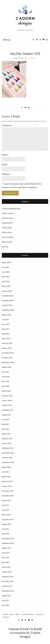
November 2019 (8, 301)
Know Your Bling (8, 237)
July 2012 (5, 600)
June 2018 (6, 377)
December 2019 (8, 296)
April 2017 (6, 429)
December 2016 (8, 448)
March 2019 (6, 339)
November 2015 (8, 491)
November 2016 (8, 453)
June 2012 (6, 605)
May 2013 (6, 558)
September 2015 (8, 496)
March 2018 (6, 391)
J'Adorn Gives (7, 232)
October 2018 (7, 358)
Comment (7, 125)
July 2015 (5, 505)
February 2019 (7, 343)
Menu (7, 40)
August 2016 (6, 467)
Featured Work (7, 223)
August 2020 (6, 262)
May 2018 (6, 381)
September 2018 (8, 362)
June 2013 (6, 553)
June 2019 (6, 324)
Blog (18, 614)
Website (6, 174)
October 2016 (7, 458)
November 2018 (8, 353)
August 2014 (6, 524)
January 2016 (7, 486)
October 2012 (7, 586)
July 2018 (5, 372)
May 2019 (6, 329)
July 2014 (5, 529)
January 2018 (7, 400)
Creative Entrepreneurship (11, 209)
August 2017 (6, 415)
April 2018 (6, 386)
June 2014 (6, 534)
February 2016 (7, 481)
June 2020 (6, 272)
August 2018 (6, 367)
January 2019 (7, 348)
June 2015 (6, 510)
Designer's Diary (8, 218)
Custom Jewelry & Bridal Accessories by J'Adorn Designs (25, 633)
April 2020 (6, 281)
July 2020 (5, 267)
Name (5, 155)
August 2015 (6, 500)
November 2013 (8, 539)
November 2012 (8, 581)
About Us (40, 614)
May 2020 (6, 277)
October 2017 (7, 405)
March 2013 (6, 567)
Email (5, 164)
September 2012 (8, 591)
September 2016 (8, 462)
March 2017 (6, 434)
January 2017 (7, 443)
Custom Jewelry (8, 213)
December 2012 (8, 577)
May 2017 (6, 424)
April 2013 (6, 562)
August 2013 (6, 548)
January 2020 (7, 291)
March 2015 (6, 515)
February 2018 (7, 396)
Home (5, 614)
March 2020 (6, 286)
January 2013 (7, 572)
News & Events (7, 242)
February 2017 (7, 439)
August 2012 (6, 596)
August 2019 (6, 315)
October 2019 (7, 305)
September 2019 (8, 310)
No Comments (30, 58)
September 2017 (8, 410)
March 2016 (6, 477)
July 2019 (5, 320)
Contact (6, 617)
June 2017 (6, 420)
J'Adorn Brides (7, 228)
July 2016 (5, 472)
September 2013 (8, 543)
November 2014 (8, 519)
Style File (5, 247)
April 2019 (6, 334)
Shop (12, 614)
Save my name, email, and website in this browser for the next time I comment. (22, 185)
